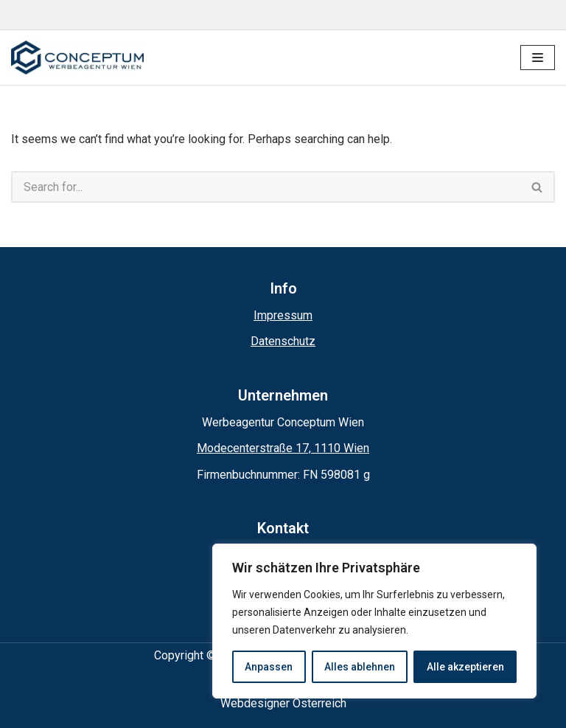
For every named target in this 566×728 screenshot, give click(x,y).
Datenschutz (283, 341)
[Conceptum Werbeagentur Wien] (77, 58)
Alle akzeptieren (465, 667)
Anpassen (269, 667)
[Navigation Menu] (538, 58)
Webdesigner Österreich (283, 703)
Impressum (283, 315)
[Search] (266, 187)
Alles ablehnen (360, 667)
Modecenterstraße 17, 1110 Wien (283, 448)
